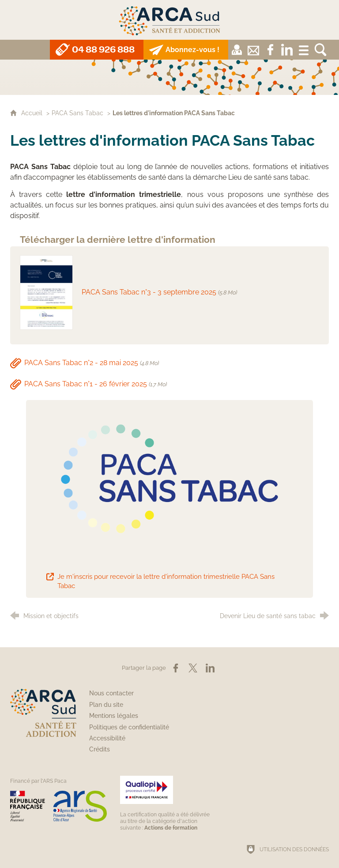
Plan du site (106, 705)
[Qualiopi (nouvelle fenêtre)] (166, 803)
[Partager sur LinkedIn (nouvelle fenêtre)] (210, 668)
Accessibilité (107, 738)
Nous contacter (111, 693)
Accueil (33, 113)
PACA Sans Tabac (77, 113)
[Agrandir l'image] (170, 479)
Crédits (100, 749)
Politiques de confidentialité (129, 727)
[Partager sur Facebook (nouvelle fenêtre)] (176, 668)
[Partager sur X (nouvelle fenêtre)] (193, 668)
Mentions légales (114, 716)
